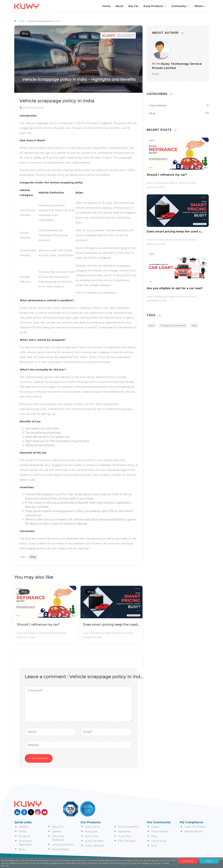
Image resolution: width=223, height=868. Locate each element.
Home (106, 6)
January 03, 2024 (93, 637)
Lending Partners (63, 845)
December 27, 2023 (157, 301)
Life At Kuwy (159, 841)
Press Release (158, 105)
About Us (58, 827)
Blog (22, 21)
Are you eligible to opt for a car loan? (175, 288)
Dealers (23, 827)
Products (24, 836)
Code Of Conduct (195, 827)
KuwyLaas (91, 831)
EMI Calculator (127, 841)
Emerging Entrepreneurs (173, 325)
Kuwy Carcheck (94, 846)
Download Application (26, 843)
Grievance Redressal (58, 838)
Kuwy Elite (91, 836)
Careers (57, 831)
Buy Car (133, 6)
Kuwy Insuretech (128, 827)
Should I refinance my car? (39, 624)
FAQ (154, 846)
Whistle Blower (194, 831)
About (119, 6)
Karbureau (124, 831)
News (152, 325)
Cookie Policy (188, 861)
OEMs (23, 831)
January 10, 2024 (26, 637)
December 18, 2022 (33, 108)
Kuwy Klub (125, 836)
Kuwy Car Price (94, 841)
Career (155, 827)
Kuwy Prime (93, 827)
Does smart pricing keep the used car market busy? (114, 624)
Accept (209, 861)
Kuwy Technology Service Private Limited (42, 633)
